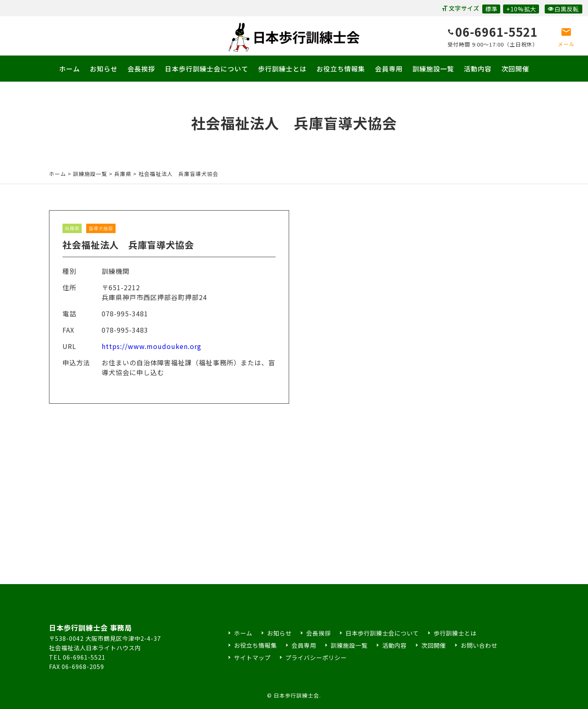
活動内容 (478, 69)
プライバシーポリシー (316, 657)
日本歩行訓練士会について (207, 69)
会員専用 (389, 69)
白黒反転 (563, 9)
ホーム (70, 69)
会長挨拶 (141, 69)
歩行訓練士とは (282, 69)
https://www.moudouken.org (151, 353)
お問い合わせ (479, 645)
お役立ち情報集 (341, 69)
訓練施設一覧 (433, 69)
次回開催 (515, 69)
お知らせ (104, 69)
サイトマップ (252, 657)
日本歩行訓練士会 (294, 37)
